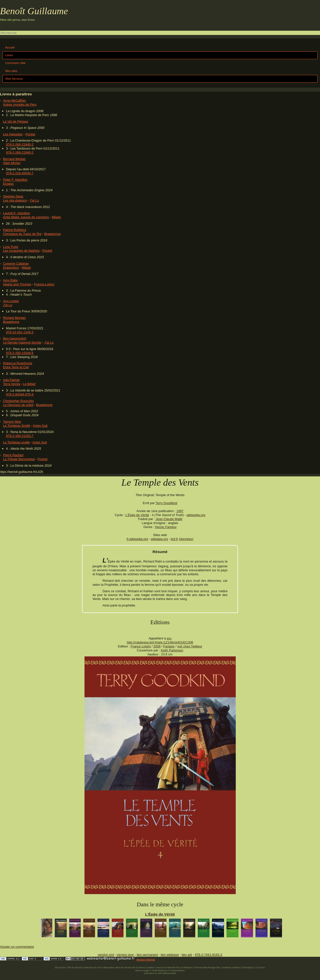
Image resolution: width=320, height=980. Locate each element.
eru (169, 638)
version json (125, 955)
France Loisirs (141, 646)
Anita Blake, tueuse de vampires (26, 217)
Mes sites (11, 71)
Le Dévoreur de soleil (18, 405)
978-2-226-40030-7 (20, 173)
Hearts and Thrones (17, 284)
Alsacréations (178, 971)
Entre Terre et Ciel (16, 367)
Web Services (14, 79)
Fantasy (169, 646)
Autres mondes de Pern (20, 104)
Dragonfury (11, 268)
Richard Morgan (14, 318)
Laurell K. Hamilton (16, 213)
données (186, 539)
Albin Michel (12, 163)
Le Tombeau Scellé (17, 426)
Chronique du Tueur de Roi (22, 234)
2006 (157, 646)
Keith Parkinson (172, 650)
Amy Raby (10, 280)
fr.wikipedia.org (137, 539)
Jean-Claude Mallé (169, 519)
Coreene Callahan (16, 264)
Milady (56, 217)
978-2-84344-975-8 (20, 394)
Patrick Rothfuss (15, 230)
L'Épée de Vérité (137, 515)
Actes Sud (40, 426)
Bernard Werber (14, 159)
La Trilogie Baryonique (19, 459)
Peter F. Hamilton (15, 180)
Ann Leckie (11, 301)
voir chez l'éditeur (190, 646)
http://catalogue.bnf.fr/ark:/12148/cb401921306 (160, 642)
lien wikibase (170, 955)
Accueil (10, 47)
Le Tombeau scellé (16, 442)
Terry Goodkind (166, 503)
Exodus (8, 184)
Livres (9, 55)
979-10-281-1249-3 (20, 332)
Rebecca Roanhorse (18, 363)
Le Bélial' (29, 384)
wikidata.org (159, 539)
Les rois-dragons (15, 200)
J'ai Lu (34, 200)
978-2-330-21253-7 (20, 436)
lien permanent (147, 955)
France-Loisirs (44, 284)
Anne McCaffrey (14, 100)
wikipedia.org (196, 515)
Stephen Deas (13, 196)
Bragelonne (52, 234)
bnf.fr (174, 539)
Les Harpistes (13, 134)
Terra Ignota (11, 384)
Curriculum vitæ (15, 63)
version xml (106, 955)
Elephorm (163, 971)
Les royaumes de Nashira (21, 251)
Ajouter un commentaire (17, 947)
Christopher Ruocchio (18, 401)
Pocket (30, 134)
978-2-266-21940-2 (20, 144)
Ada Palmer (11, 380)
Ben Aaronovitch (15, 338)
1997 (180, 511)
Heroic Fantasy (166, 527)
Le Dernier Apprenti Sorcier (22, 342)
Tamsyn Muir (12, 422)
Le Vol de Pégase (15, 121)
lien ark (187, 955)
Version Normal (145, 960)
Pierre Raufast (13, 455)
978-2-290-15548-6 (20, 353)
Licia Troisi (10, 247)
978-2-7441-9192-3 (208, 955)
